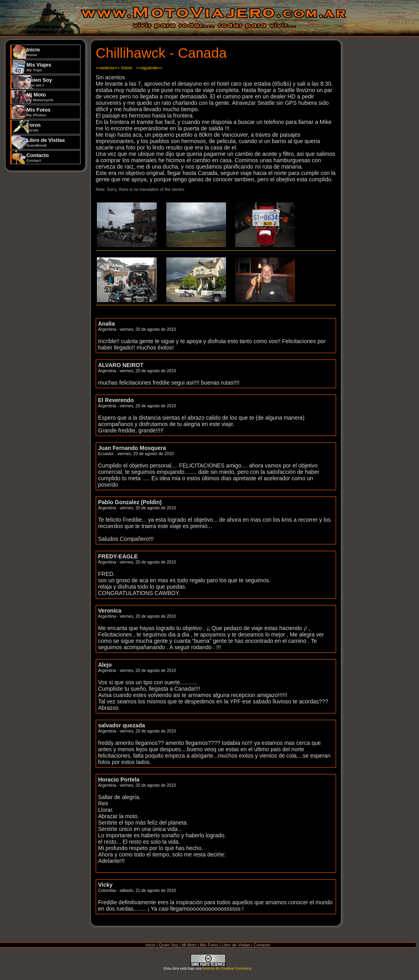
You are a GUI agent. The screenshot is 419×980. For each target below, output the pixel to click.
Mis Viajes (39, 67)
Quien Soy (39, 82)
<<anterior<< (108, 68)
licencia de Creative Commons (227, 968)
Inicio (33, 52)
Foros (33, 127)
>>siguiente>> (149, 68)
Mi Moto (40, 97)
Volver (127, 68)
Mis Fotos (38, 112)
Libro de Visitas (46, 142)
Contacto (37, 157)
